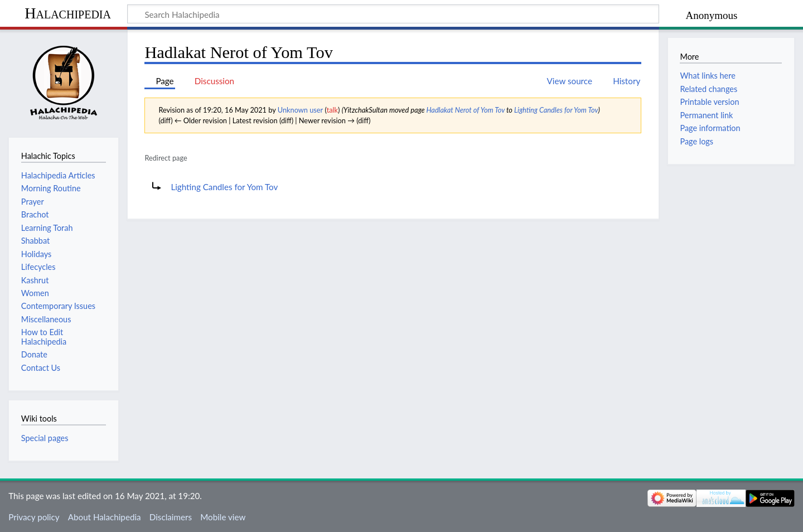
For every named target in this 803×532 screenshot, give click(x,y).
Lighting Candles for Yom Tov (556, 110)
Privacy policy (34, 517)
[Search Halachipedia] (393, 14)
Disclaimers (171, 517)
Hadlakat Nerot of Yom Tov (466, 110)
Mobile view (223, 517)
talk (332, 110)
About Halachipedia (105, 517)
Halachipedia (68, 13)
